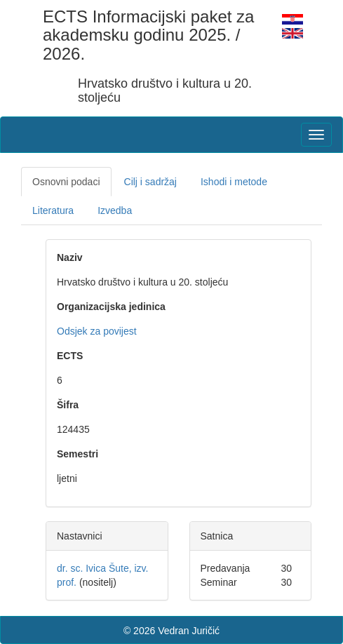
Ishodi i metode (234, 182)
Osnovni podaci (66, 182)
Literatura (53, 210)
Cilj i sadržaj (150, 182)
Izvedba (115, 210)
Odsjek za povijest (97, 331)
